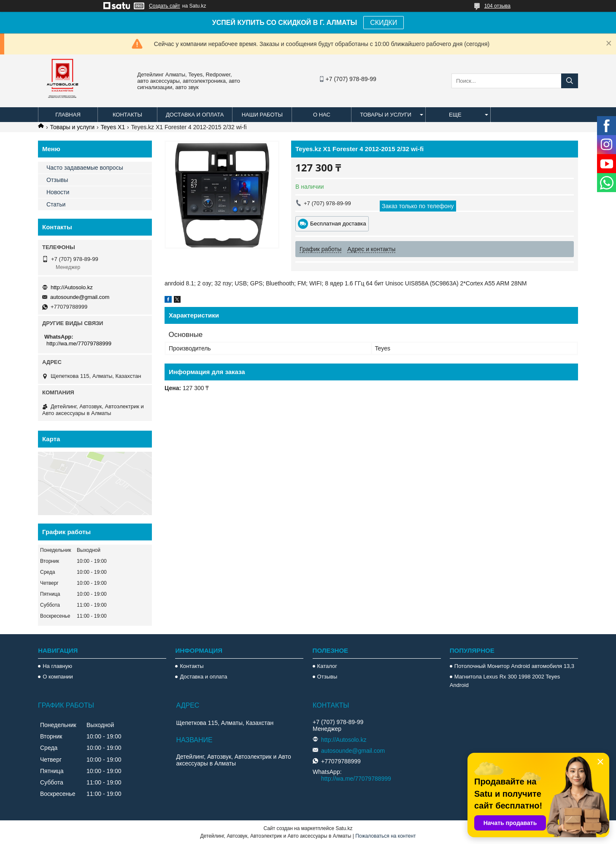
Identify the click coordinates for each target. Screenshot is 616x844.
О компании (58, 677)
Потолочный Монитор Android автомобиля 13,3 (514, 666)
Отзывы (57, 180)
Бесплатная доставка (338, 224)
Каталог (327, 666)
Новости (58, 192)
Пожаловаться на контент (385, 836)
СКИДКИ (384, 23)
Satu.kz (344, 828)
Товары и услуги (386, 115)
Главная (68, 115)
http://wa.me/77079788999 (79, 343)
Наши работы (262, 115)
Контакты (127, 115)
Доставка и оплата (195, 115)
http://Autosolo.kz (72, 287)
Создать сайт (165, 6)
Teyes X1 (113, 127)
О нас (322, 115)
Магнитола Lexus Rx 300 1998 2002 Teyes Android (505, 681)
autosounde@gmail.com (80, 297)
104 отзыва (497, 6)
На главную (57, 666)
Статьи (56, 204)
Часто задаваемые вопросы (85, 168)
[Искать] (570, 81)
